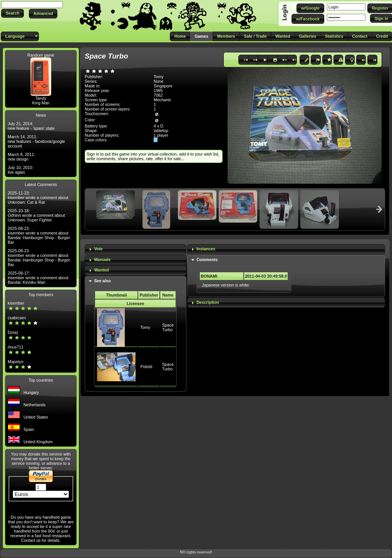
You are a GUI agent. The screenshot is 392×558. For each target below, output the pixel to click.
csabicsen (17, 318)
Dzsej (13, 332)
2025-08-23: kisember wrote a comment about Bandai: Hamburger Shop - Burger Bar (39, 235)
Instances (206, 249)
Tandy (41, 98)
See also (102, 281)
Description (208, 302)
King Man (41, 103)
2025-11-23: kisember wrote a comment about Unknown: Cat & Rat (38, 198)
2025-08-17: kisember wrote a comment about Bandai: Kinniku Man (38, 278)
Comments (207, 260)
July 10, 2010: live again (20, 170)
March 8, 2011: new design (21, 157)
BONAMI (209, 276)
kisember (16, 303)
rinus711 (16, 347)
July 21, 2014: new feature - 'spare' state (31, 126)
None (158, 81)
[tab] (136, 249)
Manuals (102, 260)
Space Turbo (168, 327)
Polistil (146, 367)
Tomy (145, 327)
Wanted (101, 270)
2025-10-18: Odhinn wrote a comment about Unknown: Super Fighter (36, 215)
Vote (98, 249)
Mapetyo (16, 362)
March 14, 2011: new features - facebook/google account (36, 141)
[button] (13, 13)
